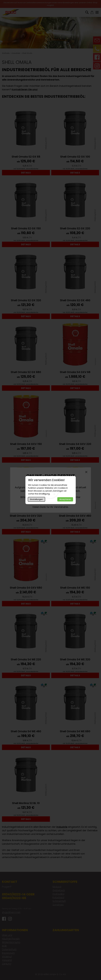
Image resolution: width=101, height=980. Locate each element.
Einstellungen (36, 499)
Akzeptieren (65, 499)
